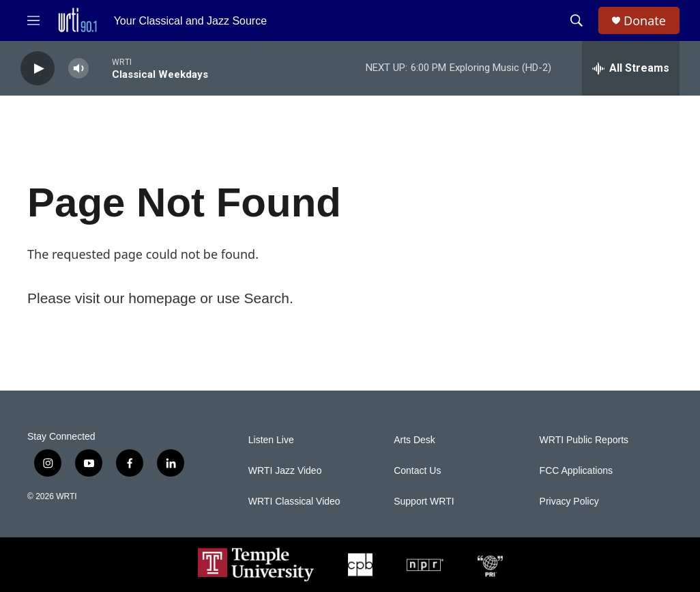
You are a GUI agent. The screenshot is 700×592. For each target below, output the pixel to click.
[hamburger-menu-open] (33, 20)
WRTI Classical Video (294, 502)
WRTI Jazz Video (285, 471)
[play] (38, 69)
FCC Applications (576, 471)
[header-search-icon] (577, 20)
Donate (645, 21)
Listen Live (271, 440)
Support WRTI (424, 502)
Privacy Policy (569, 502)
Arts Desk (414, 440)
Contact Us (417, 471)
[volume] (78, 69)
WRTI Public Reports (584, 440)
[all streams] (631, 68)
